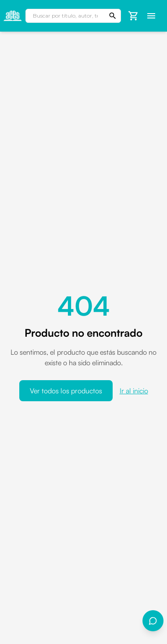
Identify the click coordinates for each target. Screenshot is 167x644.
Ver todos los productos (66, 391)
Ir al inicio (134, 391)
